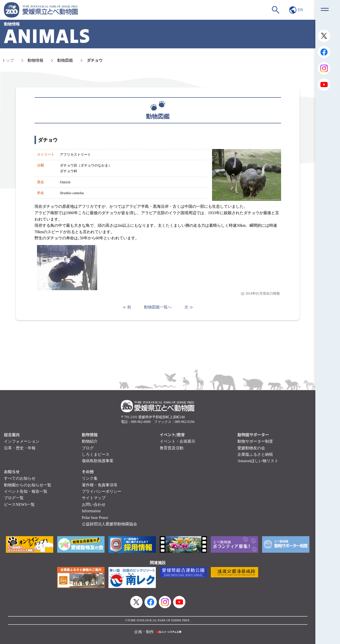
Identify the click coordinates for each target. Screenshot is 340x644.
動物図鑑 (65, 60)
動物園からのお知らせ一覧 (28, 485)
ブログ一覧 (14, 498)
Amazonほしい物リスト (258, 461)
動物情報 (36, 60)
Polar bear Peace (95, 518)
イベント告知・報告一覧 (26, 491)
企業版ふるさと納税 (255, 454)
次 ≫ (189, 307)
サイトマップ (94, 498)
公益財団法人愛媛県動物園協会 (109, 524)
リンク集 (90, 478)
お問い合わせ (94, 504)
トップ (8, 60)
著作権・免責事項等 (100, 485)
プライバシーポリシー (102, 491)
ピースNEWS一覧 (19, 504)
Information (91, 511)
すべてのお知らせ (20, 478)
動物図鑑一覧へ (158, 307)
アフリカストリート (75, 154)
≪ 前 (127, 307)
